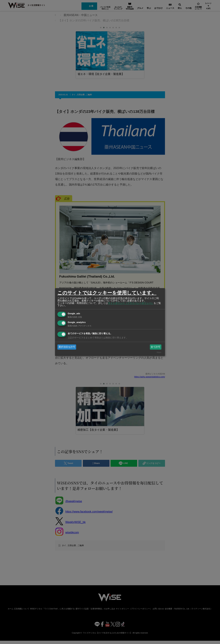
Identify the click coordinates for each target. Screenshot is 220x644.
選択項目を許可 (67, 347)
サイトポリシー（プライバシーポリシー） (131, 303)
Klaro (159, 352)
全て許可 (156, 347)
